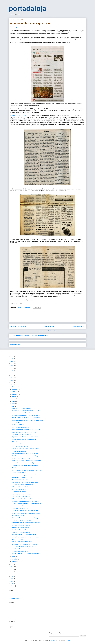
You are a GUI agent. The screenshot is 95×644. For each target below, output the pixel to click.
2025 (12, 359)
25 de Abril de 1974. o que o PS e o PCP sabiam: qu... (26, 475)
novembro (15, 389)
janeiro (14, 562)
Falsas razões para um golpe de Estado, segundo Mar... (27, 463)
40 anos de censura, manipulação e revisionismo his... (26, 535)
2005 (12, 581)
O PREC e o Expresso (18, 539)
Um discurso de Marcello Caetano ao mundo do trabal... (27, 461)
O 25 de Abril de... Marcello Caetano (22, 494)
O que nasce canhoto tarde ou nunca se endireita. (25, 437)
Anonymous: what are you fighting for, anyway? (24, 432)
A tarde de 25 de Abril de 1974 (20, 446)
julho (13, 399)
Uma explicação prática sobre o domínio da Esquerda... (27, 518)
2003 (12, 586)
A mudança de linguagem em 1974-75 (22, 520)
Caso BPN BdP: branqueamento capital (22, 549)
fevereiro (14, 559)
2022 (12, 366)
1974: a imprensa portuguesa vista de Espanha (24, 544)
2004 (12, 584)
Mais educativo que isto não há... (21, 480)
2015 (12, 383)
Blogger (68, 640)
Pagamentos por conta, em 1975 (21, 551)
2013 (12, 564)
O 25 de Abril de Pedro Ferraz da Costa (22, 499)
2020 (12, 371)
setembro (15, 394)
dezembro (15, 387)
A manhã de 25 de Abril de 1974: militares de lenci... (26, 449)
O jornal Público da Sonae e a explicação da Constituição (30, 335)
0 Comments (27, 308)
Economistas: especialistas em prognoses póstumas (26, 547)
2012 (12, 567)
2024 (12, 361)
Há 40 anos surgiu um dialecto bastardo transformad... (26, 415)
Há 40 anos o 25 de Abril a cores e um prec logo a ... (26, 425)
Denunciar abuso (14, 598)
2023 (12, 363)
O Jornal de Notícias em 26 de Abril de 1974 (24, 439)
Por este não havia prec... (19, 451)
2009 (12, 574)
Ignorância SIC (16, 442)
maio (13, 404)
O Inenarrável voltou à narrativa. (20, 527)
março (14, 557)
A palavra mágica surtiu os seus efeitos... (23, 485)
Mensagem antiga (79, 326)
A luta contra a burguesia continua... (21, 508)
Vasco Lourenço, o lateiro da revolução (22, 477)
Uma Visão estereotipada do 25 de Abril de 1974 (25, 453)
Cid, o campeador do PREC (19, 473)
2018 (12, 375)
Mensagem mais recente (18, 326)
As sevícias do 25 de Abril (19, 492)
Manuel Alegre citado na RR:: (18, 27)
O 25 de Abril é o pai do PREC (20, 487)
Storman (53, 640)
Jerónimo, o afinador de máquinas (21, 525)
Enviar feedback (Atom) (51, 331)
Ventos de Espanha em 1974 (20, 489)
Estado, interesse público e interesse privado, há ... (26, 506)
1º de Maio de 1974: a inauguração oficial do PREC (26, 411)
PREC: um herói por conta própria (21, 532)
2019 (12, 373)
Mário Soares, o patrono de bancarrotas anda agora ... (26, 456)
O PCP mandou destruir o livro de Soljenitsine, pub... (26, 513)
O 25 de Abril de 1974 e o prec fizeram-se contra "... (26, 482)
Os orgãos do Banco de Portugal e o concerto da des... (27, 530)
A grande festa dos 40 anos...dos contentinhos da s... (26, 511)
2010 (12, 572)
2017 (12, 378)
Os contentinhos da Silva (18, 516)
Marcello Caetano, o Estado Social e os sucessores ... (26, 418)
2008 (12, 576)
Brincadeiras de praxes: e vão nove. (21, 458)
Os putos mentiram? (16, 344)
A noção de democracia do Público (21, 434)
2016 (12, 380)
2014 (12, 385)
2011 (12, 569)
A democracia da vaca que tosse (21, 427)
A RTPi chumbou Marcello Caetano (21, 408)
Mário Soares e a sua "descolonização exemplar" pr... (26, 430)
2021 (12, 368)
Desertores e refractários (18, 444)
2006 (12, 579)
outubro (14, 392)
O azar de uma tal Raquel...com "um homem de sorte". (27, 413)
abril (13, 406)
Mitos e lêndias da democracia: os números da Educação (27, 420)
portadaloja (28, 9)
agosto (14, 397)
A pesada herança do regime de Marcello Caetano (25, 465)
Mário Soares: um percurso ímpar (21, 468)
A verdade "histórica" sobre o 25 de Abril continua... (26, 537)
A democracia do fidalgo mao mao (21, 496)
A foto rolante (15, 422)
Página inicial (50, 326)
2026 (12, 356)
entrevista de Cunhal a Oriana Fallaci (21, 116)
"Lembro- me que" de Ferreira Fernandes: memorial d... (27, 470)
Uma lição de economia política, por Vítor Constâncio (26, 554)
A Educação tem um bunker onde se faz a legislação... (26, 501)
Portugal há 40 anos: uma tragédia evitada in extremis (26, 504)
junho (14, 401)
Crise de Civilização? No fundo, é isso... (22, 542)
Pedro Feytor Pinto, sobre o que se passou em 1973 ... (27, 523)
